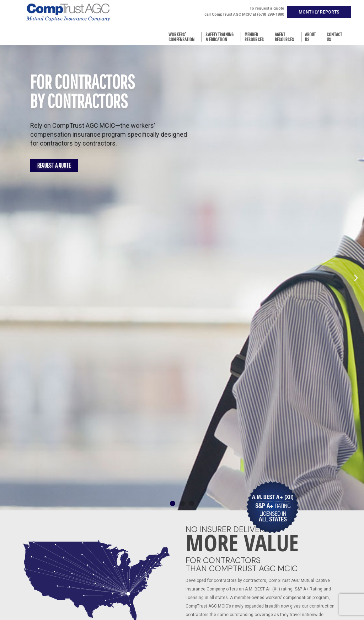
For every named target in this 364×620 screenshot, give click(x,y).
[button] (319, 12)
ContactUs (336, 37)
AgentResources (286, 37)
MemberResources (256, 37)
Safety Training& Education (221, 37)
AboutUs (312, 37)
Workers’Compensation (183, 37)
